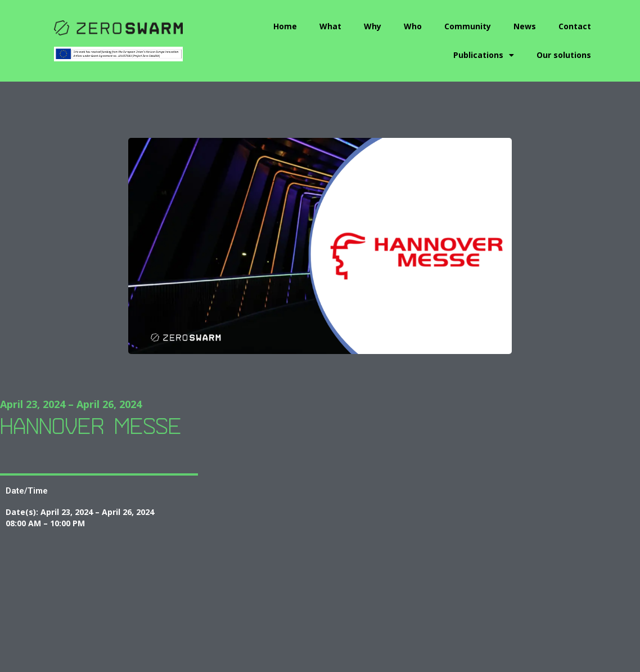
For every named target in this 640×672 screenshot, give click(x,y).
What (330, 26)
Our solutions (564, 55)
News (525, 26)
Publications (484, 55)
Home (285, 26)
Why (373, 26)
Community (468, 26)
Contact (575, 26)
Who (413, 26)
